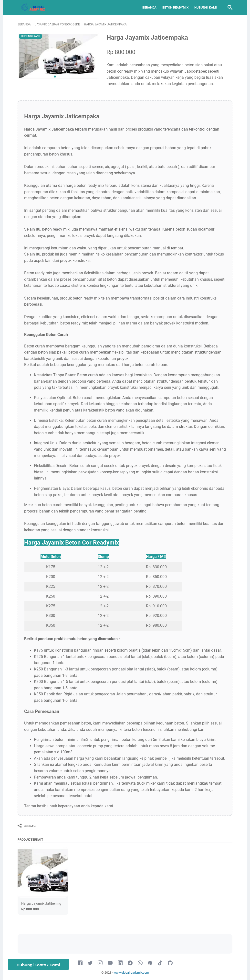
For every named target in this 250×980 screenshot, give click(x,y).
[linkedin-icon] (120, 963)
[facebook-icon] (80, 963)
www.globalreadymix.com (131, 973)
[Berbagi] (27, 826)
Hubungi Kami (206, 7)
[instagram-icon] (100, 963)
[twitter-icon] (90, 963)
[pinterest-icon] (150, 963)
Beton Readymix (175, 7)
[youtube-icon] (110, 963)
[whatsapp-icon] (140, 963)
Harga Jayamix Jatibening (41, 903)
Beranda (149, 7)
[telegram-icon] (130, 963)
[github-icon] (170, 963)
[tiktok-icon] (160, 963)
